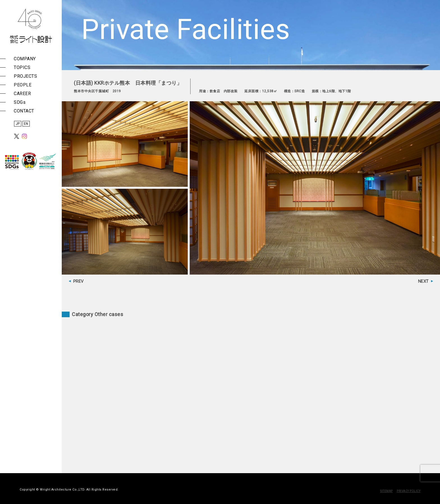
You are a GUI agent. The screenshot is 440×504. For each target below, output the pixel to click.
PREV (79, 281)
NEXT (423, 281)
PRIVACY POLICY (409, 491)
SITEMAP (387, 491)
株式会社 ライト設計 (31, 26)
